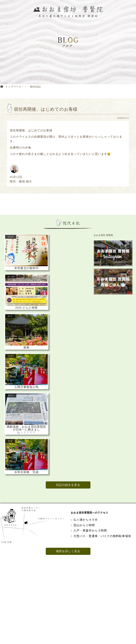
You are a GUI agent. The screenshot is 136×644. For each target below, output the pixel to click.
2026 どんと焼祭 (26, 308)
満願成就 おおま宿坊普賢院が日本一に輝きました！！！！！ (26, 430)
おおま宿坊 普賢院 (103, 235)
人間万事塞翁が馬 (26, 387)
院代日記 (36, 87)
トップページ (13, 87)
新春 (26, 347)
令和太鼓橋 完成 (26, 472)
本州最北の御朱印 (26, 268)
